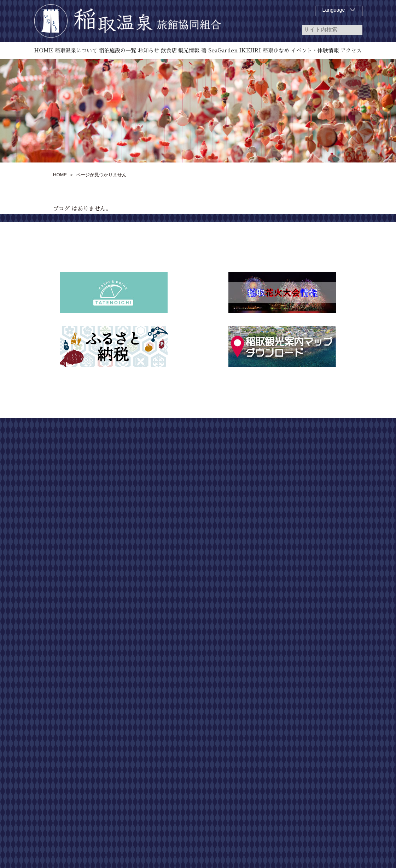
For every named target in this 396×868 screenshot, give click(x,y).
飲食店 (248, 479)
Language (334, 10)
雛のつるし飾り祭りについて (268, 496)
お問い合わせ (343, 468)
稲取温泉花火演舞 (261, 552)
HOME (248, 440)
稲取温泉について (261, 453)
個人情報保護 (343, 491)
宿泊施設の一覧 (258, 466)
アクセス (251, 590)
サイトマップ (343, 445)
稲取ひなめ (253, 539)
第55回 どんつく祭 (263, 565)
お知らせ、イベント (263, 527)
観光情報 (251, 578)
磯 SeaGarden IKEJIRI (266, 514)
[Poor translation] (26, 669)
